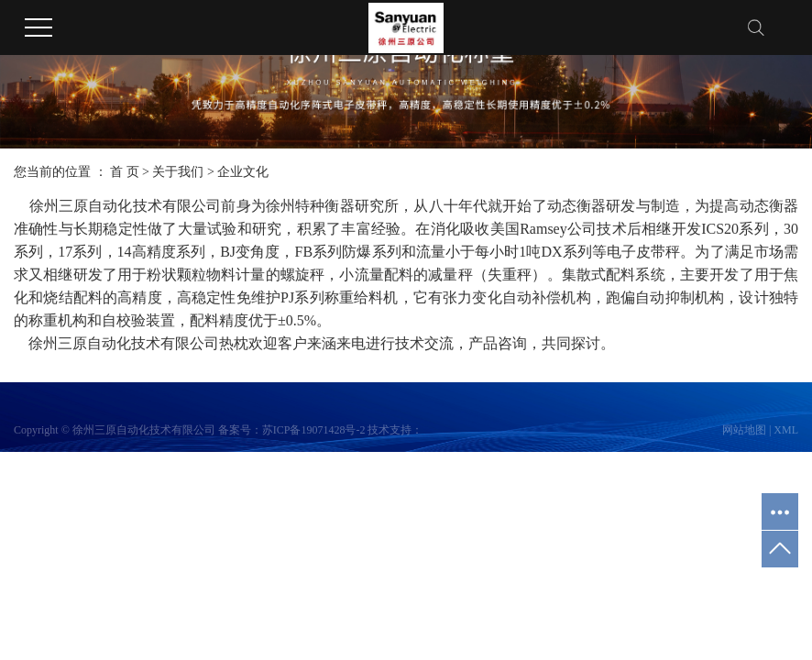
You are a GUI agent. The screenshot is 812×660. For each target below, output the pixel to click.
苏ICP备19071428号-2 (314, 430)
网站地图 (744, 430)
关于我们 (178, 172)
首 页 (125, 172)
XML (786, 430)
